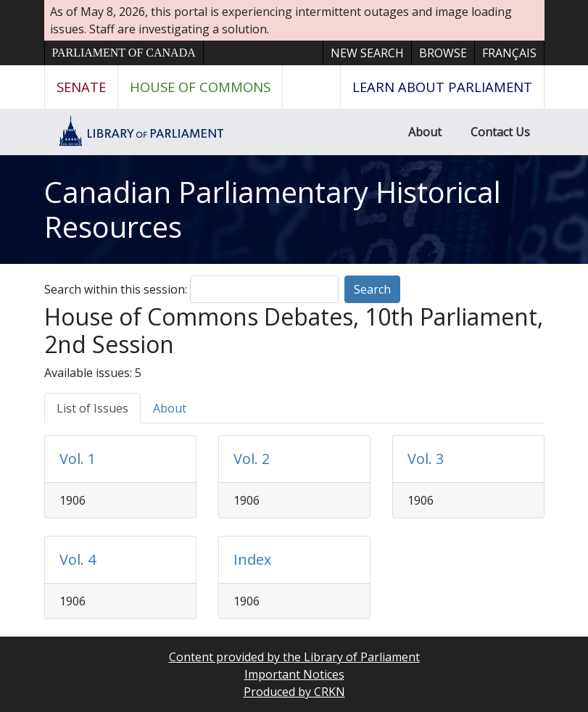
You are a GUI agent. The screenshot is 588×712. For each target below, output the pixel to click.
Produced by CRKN (294, 692)
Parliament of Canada (124, 53)
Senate (81, 87)
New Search (367, 53)
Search (372, 289)
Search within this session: (116, 289)
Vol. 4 (78, 559)
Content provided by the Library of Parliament (294, 657)
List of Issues (92, 408)
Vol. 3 (426, 459)
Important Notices (294, 674)
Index (252, 559)
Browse (443, 53)
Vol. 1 (78, 459)
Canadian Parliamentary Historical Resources (273, 209)
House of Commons (200, 87)
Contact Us (500, 132)
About (425, 132)
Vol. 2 (252, 459)
